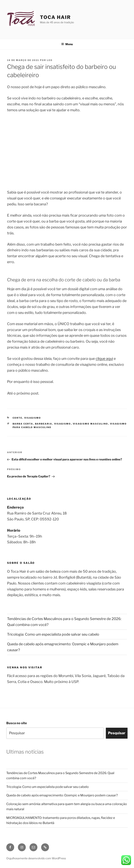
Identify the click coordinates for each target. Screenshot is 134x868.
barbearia (44, 424)
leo (50, 60)
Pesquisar (117, 733)
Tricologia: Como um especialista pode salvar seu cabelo (53, 634)
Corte (18, 418)
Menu (67, 44)
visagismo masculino (91, 424)
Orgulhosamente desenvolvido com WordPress (36, 858)
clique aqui (104, 359)
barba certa (23, 424)
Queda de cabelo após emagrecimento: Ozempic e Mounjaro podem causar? (62, 795)
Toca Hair (55, 17)
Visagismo (33, 418)
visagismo (63, 424)
